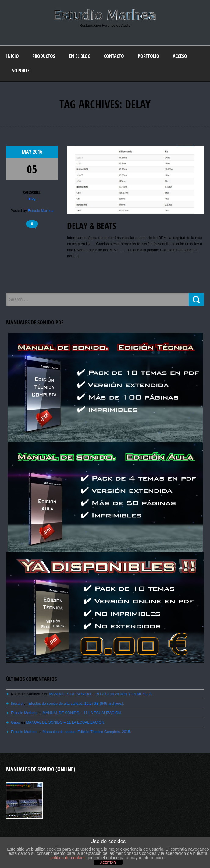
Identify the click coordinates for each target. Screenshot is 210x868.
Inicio (12, 56)
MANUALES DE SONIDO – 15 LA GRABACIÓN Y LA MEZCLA (100, 694)
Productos (44, 56)
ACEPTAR (108, 863)
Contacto (114, 56)
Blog (32, 199)
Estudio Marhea (41, 211)
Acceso (180, 56)
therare (17, 704)
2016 (37, 152)
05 (32, 169)
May (27, 152)
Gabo (15, 722)
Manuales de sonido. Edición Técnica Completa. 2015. (87, 732)
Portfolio (149, 56)
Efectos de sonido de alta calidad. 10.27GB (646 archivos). (76, 704)
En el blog (80, 56)
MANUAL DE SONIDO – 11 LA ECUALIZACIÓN (82, 713)
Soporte (21, 71)
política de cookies (68, 858)
